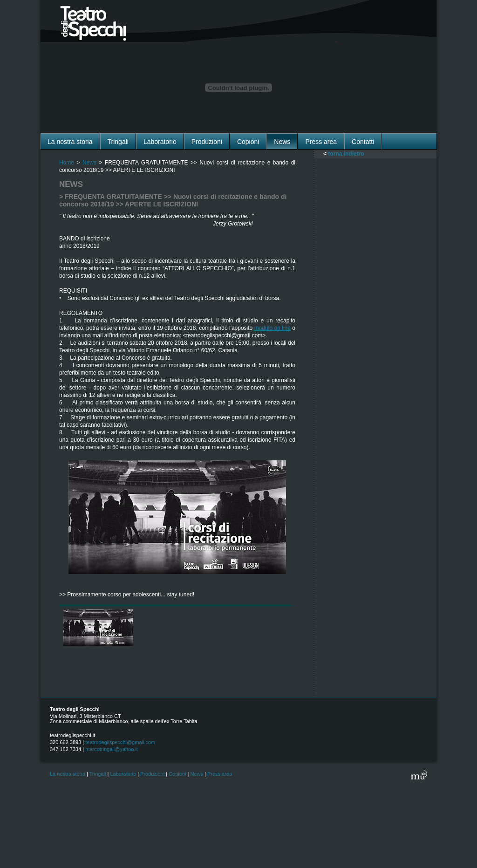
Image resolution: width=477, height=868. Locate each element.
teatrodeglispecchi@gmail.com (120, 742)
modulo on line (273, 328)
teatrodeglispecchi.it (72, 735)
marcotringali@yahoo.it (112, 749)
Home (67, 163)
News (89, 163)
